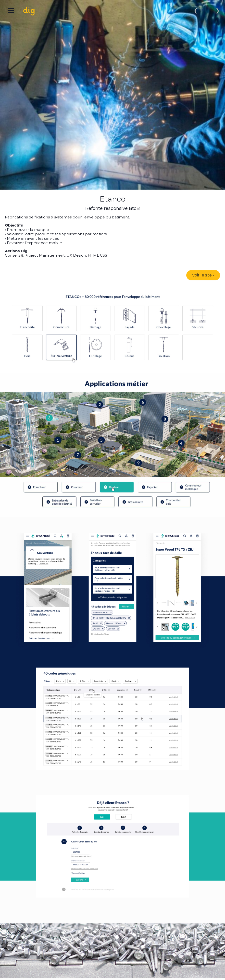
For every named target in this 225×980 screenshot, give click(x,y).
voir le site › (203, 275)
